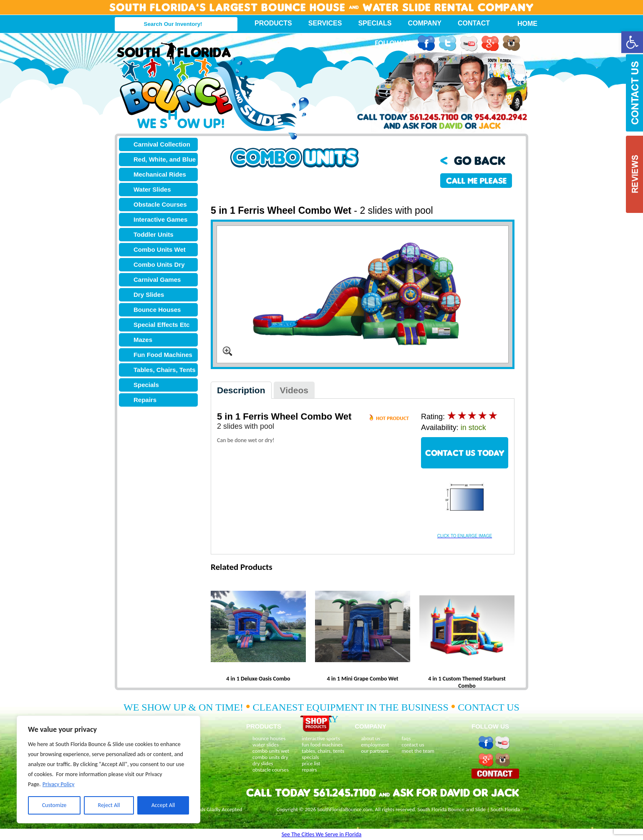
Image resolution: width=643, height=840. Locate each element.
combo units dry (270, 757)
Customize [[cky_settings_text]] (54, 805)
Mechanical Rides (160, 174)
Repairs (145, 400)
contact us (413, 745)
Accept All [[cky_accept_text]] (163, 805)
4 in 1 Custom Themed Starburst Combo (467, 682)
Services (325, 23)
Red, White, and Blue (165, 159)
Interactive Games (160, 219)
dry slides (263, 763)
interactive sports (321, 738)
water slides (266, 745)
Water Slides (152, 189)
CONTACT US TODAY (465, 453)
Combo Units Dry (159, 264)
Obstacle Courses (160, 204)
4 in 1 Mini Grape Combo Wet (362, 679)
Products (273, 23)
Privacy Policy (59, 784)
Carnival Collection (162, 144)
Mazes (143, 340)
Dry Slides (149, 295)
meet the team (418, 751)
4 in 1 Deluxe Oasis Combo (258, 679)
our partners (375, 751)
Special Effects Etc (161, 325)
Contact (474, 23)
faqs (406, 738)
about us (371, 738)
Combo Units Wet (160, 249)
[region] (108, 769)
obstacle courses (271, 770)
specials (310, 757)
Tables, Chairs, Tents (165, 370)
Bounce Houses (157, 310)
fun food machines (322, 745)
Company (425, 23)
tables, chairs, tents (323, 751)
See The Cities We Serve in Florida (322, 834)
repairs (309, 770)
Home (523, 24)
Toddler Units (154, 234)
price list (311, 763)
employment (375, 745)
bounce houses (269, 738)
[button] (632, 42)
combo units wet (271, 751)
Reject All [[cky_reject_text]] (109, 805)
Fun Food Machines (163, 355)
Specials (375, 23)
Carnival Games (157, 280)
